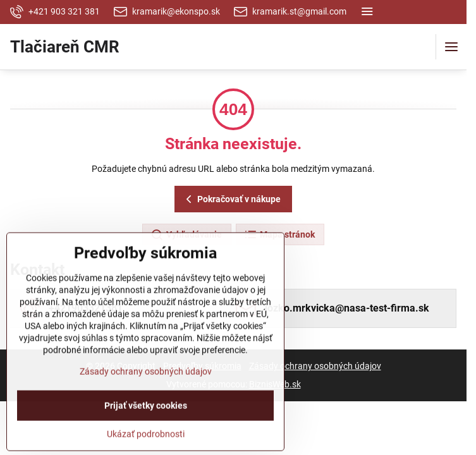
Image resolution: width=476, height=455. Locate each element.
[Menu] (451, 47)
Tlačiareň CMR (65, 47)
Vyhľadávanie (186, 235)
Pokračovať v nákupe (231, 199)
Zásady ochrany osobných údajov (315, 366)
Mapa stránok (279, 235)
